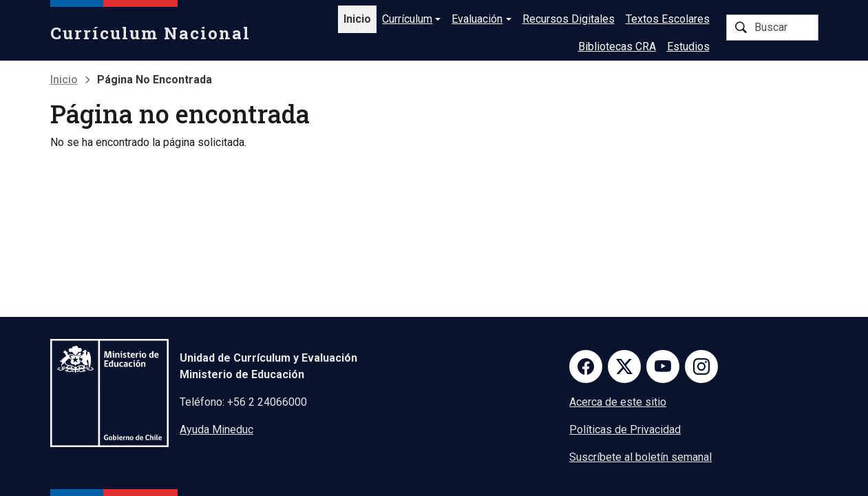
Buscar (741, 28)
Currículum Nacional (150, 33)
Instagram (701, 366)
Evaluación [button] (477, 19)
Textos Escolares (668, 19)
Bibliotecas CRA (617, 46)
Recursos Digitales (569, 19)
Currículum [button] (407, 19)
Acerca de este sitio (618, 402)
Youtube (663, 366)
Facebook (586, 366)
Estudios (688, 46)
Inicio (357, 19)
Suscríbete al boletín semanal (641, 457)
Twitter (624, 366)
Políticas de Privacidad (625, 430)
